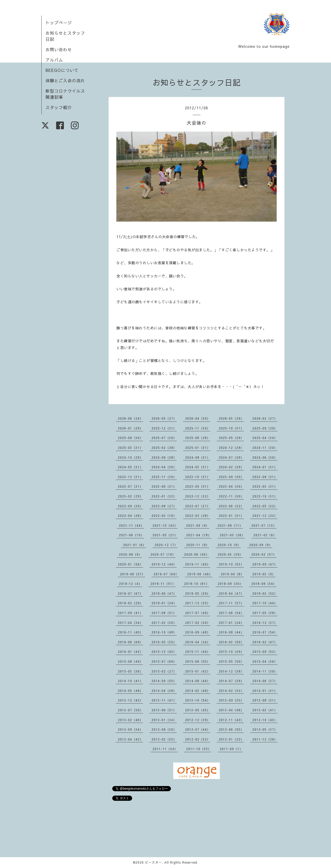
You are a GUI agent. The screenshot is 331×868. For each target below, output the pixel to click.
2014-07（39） (231, 681)
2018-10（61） (197, 584)
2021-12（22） (265, 516)
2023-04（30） (231, 486)
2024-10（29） (130, 457)
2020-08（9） (130, 554)
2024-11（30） (265, 448)
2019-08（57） (133, 574)
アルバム (54, 60)
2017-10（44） (265, 603)
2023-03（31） (265, 486)
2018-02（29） (130, 603)
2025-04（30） (265, 438)
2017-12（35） (198, 603)
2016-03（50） (231, 642)
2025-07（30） (164, 438)
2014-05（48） (130, 691)
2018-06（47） (164, 593)
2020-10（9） (229, 545)
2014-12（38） (231, 671)
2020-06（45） (197, 554)
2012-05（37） (265, 729)
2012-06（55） (231, 729)
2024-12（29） (231, 448)
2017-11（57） (231, 603)
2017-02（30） (198, 623)
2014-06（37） (265, 681)
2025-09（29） (265, 428)
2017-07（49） (198, 613)
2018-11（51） (163, 584)
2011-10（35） (199, 749)
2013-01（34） (164, 720)
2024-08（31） (198, 457)
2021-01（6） (135, 545)
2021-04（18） (199, 535)
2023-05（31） (198, 486)
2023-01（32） (164, 496)
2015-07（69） (164, 661)
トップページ (59, 22)
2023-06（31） (164, 486)
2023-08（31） (265, 477)
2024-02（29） (231, 467)
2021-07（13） (264, 525)
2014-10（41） (130, 681)
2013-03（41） (265, 710)
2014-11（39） (265, 671)
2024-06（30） (265, 457)
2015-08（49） (130, 661)
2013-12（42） (130, 700)
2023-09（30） (231, 477)
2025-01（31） (198, 448)
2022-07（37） (198, 506)
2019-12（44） (164, 564)
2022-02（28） (198, 516)
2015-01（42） (198, 671)
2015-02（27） (164, 671)
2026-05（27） (164, 418)
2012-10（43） (265, 720)
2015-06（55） (198, 661)
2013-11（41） (164, 700)
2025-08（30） (130, 438)
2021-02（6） (265, 535)
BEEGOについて (62, 70)
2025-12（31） (164, 428)
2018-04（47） (231, 593)
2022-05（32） (265, 506)
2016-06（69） (130, 642)
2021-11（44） (131, 525)
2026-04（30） (198, 418)
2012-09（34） (130, 729)
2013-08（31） (265, 700)
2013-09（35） (231, 700)
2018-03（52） (265, 593)
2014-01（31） (265, 691)
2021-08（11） (230, 525)
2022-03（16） (164, 516)
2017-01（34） (231, 623)
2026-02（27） (265, 418)
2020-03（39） (230, 554)
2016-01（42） (130, 652)
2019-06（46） (200, 574)
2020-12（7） (166, 545)
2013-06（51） (164, 710)
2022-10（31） (265, 496)
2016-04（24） (198, 642)
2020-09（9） (261, 545)
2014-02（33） (231, 691)
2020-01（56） (130, 564)
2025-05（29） (231, 438)
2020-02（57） (264, 554)
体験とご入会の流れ (65, 80)
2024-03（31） (198, 467)
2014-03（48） (198, 691)
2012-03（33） (164, 739)
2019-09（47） (265, 564)
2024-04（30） (164, 467)
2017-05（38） (265, 613)
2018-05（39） (198, 593)
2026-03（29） (231, 418)
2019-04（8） (232, 574)
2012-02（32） (198, 739)
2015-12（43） (164, 652)
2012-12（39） (198, 720)
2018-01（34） (164, 603)
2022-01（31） (231, 516)
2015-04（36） (265, 661)
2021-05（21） (165, 535)
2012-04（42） (130, 739)
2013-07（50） (130, 710)
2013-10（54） (198, 700)
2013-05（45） (198, 710)
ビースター (153, 862)
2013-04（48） (231, 710)
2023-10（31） (198, 477)
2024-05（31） (130, 467)
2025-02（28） (164, 448)
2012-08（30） (164, 729)
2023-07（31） (130, 486)
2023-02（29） (130, 496)
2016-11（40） (130, 632)
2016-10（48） (164, 632)
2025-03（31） (130, 448)
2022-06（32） (231, 506)
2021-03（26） (232, 535)
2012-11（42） (231, 720)
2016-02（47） (265, 642)
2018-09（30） (230, 584)
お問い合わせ (59, 49)
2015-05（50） (231, 661)
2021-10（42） (165, 525)
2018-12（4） (130, 584)
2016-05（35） (164, 642)
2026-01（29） (130, 428)
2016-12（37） (265, 623)
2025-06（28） (198, 438)
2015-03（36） (130, 671)
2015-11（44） (198, 652)
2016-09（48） (198, 632)
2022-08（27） (164, 506)
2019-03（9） (264, 574)
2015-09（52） (265, 652)
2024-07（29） (231, 457)
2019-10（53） (231, 564)
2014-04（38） (164, 691)
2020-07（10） (163, 554)
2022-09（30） (130, 506)
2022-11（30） (231, 496)
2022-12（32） (198, 496)
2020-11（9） (198, 545)
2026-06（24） (130, 418)
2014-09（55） (164, 681)
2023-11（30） (164, 477)
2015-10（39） (231, 652)
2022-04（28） (130, 516)
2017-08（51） (164, 613)
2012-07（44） (198, 729)
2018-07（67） (130, 593)
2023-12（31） (130, 477)
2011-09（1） (231, 749)
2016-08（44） (231, 632)
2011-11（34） (165, 749)
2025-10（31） (231, 428)
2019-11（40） (198, 564)
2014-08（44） (198, 681)
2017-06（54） (231, 613)
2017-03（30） (164, 623)
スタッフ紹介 (59, 107)
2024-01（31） (265, 467)
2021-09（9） (198, 525)
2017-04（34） (130, 623)
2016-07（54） (265, 632)
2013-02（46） (130, 720)
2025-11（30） (198, 428)
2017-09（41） (130, 613)
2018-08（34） (264, 584)
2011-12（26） (265, 739)
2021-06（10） (131, 535)
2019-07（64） (166, 574)
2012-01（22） (231, 739)
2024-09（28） (164, 457)
